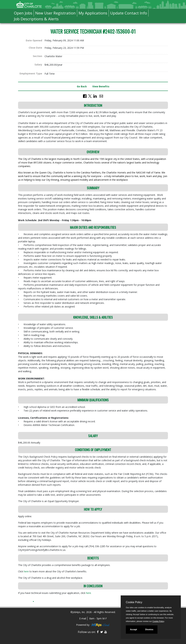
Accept (133, 630)
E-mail (83, 618)
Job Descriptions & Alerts (36, 19)
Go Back (82, 86)
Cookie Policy (134, 602)
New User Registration (55, 13)
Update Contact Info (129, 13)
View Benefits (101, 86)
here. (89, 593)
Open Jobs (23, 13)
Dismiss (149, 630)
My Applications (93, 13)
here (27, 571)
